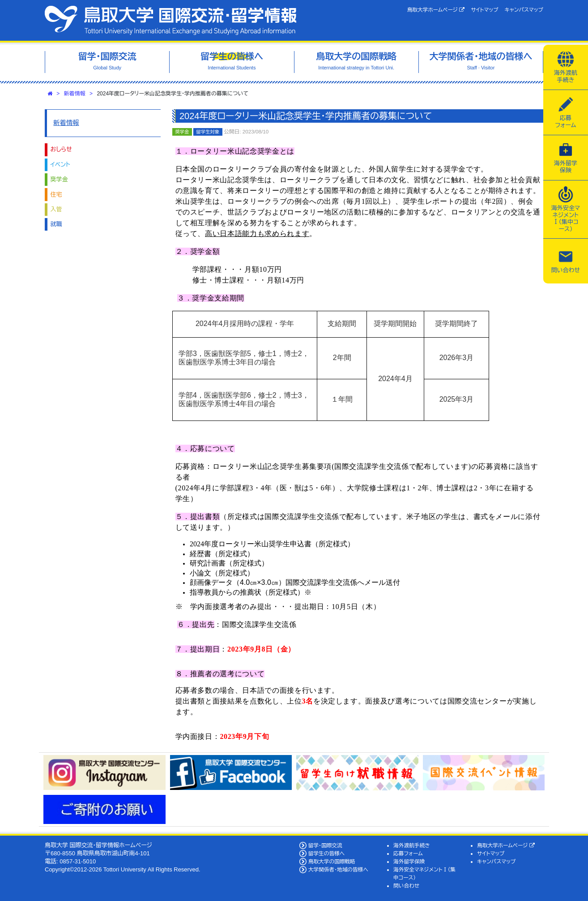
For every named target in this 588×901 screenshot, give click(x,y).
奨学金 (59, 179)
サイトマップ (484, 10)
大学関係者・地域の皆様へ (338, 869)
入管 (56, 209)
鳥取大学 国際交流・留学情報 (170, 20)
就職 (56, 224)
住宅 (56, 195)
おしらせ (61, 149)
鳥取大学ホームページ (436, 10)
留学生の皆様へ (327, 853)
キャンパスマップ (524, 10)
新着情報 (75, 94)
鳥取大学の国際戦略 (332, 861)
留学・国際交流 (325, 845)
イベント (60, 165)
